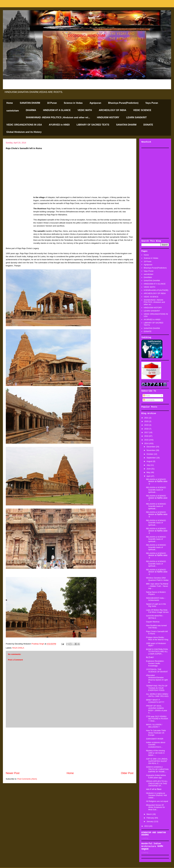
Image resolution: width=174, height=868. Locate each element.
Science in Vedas (73, 103)
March (149, 814)
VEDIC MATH (85, 110)
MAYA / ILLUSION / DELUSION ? (154, 726)
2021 (147, 418)
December (151, 447)
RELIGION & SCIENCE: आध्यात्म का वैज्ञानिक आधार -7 (157, 498)
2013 (147, 826)
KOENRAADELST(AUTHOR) (156, 290)
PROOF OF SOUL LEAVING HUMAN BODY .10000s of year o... (157, 709)
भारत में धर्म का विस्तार (154, 789)
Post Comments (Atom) (27, 779)
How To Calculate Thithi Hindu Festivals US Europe (156, 733)
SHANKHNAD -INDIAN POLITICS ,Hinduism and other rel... (58, 117)
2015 (147, 440)
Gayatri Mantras (153, 622)
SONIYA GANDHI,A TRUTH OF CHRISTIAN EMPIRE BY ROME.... (157, 769)
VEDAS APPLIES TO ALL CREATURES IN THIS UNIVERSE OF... (157, 783)
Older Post (127, 773)
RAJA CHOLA (18, 648)
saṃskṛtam (13, 111)
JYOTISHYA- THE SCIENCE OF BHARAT (157, 671)
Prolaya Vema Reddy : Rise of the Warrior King (157, 639)
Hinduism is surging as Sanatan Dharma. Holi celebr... (156, 795)
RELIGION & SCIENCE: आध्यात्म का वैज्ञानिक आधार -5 (157, 531)
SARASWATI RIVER (155, 739)
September (151, 458)
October (150, 454)
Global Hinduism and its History (24, 132)
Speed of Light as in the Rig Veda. (156, 605)
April (149, 476)
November (151, 450)
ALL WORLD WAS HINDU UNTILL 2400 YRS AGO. (157, 695)
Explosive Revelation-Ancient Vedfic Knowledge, (155, 663)
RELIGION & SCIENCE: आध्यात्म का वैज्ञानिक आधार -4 (157, 556)
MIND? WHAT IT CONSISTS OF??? (155, 701)
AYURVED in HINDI (59, 125)
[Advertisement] (70, 749)
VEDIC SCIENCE (142, 110)
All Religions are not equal (157, 801)
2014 (147, 443)
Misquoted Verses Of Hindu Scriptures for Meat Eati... (155, 807)
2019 (147, 425)
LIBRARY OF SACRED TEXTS (93, 125)
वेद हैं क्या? (150, 657)
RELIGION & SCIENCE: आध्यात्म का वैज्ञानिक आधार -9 (157, 482)
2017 (147, 432)
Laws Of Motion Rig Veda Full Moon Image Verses (157, 611)
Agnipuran (95, 103)
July (149, 465)
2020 (147, 421)
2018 (147, 429)
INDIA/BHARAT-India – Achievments (156, 599)
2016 (147, 436)
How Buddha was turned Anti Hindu (156, 627)
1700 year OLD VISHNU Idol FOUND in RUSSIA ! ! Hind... (157, 719)
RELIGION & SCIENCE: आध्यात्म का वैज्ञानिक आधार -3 (157, 572)
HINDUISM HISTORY (108, 117)
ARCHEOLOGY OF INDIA (112, 110)
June (149, 469)
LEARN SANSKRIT (137, 117)
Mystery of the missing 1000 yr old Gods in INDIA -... (155, 753)
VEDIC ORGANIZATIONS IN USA (24, 125)
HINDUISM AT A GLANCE (57, 110)
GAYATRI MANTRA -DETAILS (155, 617)
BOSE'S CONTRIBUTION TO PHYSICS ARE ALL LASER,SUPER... (157, 652)
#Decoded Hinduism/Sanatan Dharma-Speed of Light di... (157, 679)
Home (10, 103)
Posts (147, 396)
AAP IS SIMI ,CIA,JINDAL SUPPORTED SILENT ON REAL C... (157, 761)
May (149, 472)
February (151, 818)
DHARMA (31, 110)
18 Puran (52, 103)
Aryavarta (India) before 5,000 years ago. (156, 776)
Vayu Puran (152, 103)
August (150, 461)
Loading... (146, 838)
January (150, 821)
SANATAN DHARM (30, 103)
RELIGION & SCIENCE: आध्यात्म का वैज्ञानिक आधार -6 (157, 514)
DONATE (148, 125)
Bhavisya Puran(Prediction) (123, 103)
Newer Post (13, 773)
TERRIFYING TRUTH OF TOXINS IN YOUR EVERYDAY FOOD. (157, 688)
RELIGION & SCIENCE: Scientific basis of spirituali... (156, 490)
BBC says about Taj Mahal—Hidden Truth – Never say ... (157, 586)
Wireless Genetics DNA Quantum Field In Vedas (157, 579)
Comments (149, 400)
